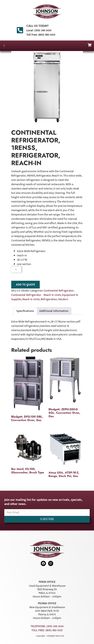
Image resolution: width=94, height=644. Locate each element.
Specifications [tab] (25, 311)
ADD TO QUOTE (25, 285)
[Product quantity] (16, 269)
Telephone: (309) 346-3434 (47, 626)
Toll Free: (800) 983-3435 (41, 35)
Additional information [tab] (54, 311)
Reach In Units (31, 299)
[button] (4, 46)
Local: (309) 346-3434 (39, 30)
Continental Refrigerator (59, 291)
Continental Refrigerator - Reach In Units (36, 295)
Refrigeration (49, 299)
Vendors (63, 299)
